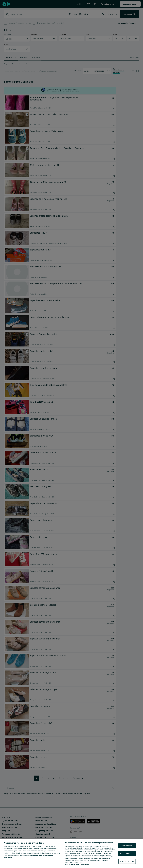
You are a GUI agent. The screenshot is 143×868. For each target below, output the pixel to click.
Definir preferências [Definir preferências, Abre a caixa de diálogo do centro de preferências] (127, 861)
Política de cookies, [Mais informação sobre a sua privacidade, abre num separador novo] (38, 855)
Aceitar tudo (127, 846)
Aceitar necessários (127, 853)
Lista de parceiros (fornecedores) (77, 865)
